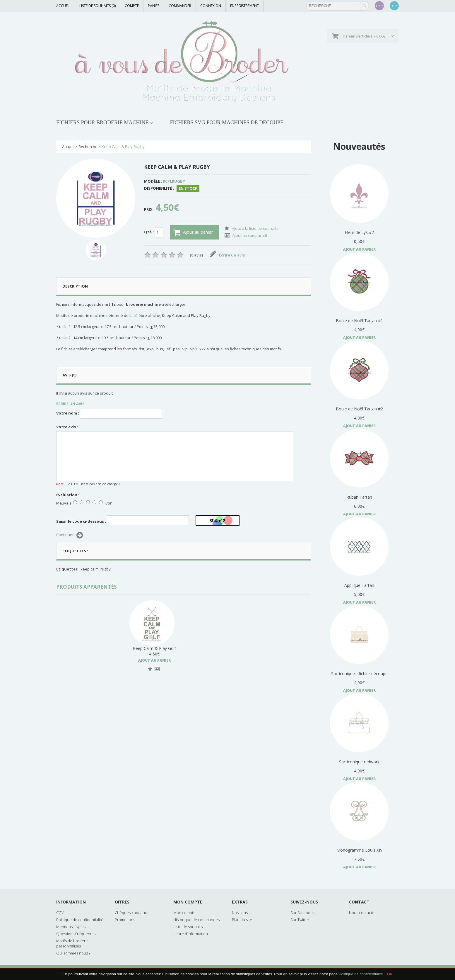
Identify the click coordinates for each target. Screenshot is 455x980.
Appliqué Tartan (359, 585)
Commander (180, 6)
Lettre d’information (191, 934)
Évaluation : (68, 495)
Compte (132, 6)
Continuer (70, 535)
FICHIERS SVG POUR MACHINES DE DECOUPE (227, 123)
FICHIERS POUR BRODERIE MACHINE (102, 123)
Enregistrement (244, 6)
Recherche (88, 147)
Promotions (125, 920)
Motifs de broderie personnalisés (72, 943)
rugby (106, 569)
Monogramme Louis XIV (359, 850)
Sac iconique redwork (359, 762)
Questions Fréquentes (76, 934)
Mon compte (184, 913)
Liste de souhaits (188, 927)
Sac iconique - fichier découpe (359, 674)
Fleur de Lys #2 (359, 232)
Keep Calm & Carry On (154, 648)
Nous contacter (362, 913)
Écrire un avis (227, 255)
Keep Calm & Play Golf (213, 648)
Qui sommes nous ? (73, 953)
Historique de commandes (196, 920)
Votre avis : (67, 427)
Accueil (63, 6)
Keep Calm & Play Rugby (123, 147)
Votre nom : (68, 413)
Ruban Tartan (359, 497)
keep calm (90, 569)
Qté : (154, 232)
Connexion (211, 6)
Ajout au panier (193, 232)
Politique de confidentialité (361, 974)
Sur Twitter (300, 920)
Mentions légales (71, 927)
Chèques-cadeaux (131, 913)
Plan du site (242, 920)
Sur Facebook (302, 913)
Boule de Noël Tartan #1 (359, 321)
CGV (60, 913)
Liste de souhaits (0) (97, 6)
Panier (154, 6)
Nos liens (240, 913)
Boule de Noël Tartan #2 (359, 409)
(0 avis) (196, 255)
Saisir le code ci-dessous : (81, 521)
